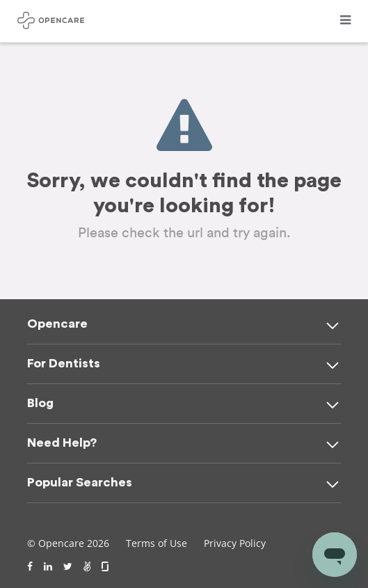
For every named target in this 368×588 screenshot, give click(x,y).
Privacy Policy (235, 543)
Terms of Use (157, 543)
